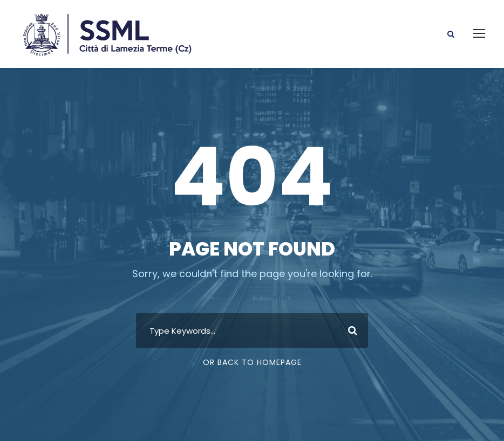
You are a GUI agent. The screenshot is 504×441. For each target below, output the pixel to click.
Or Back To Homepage (252, 362)
